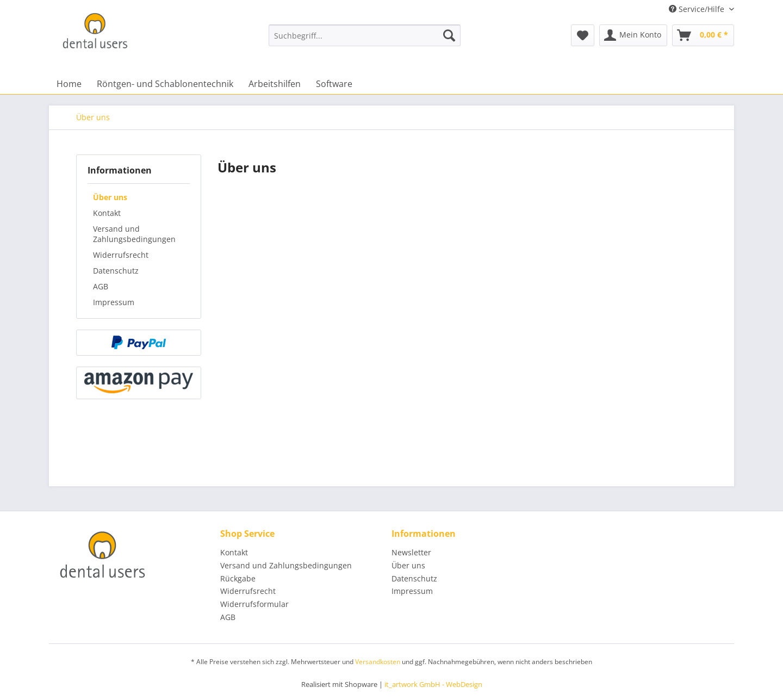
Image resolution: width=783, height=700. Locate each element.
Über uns (110, 197)
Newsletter (411, 552)
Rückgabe (238, 578)
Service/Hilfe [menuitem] (698, 9)
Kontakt (107, 213)
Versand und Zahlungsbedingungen (134, 234)
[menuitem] (365, 35)
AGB (101, 286)
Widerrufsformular (254, 604)
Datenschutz (116, 271)
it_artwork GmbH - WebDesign (433, 684)
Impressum (114, 302)
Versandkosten (378, 662)
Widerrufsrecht (121, 255)
